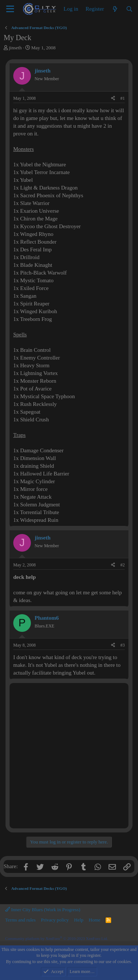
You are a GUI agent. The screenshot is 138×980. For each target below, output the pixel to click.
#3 (123, 645)
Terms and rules (20, 920)
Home (95, 920)
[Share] (113, 98)
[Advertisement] (69, 756)
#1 (123, 98)
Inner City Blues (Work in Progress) (43, 910)
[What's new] (115, 9)
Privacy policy (55, 920)
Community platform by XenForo (56, 938)
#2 (123, 565)
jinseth (15, 48)
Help (79, 920)
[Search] (129, 9)
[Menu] (10, 9)
